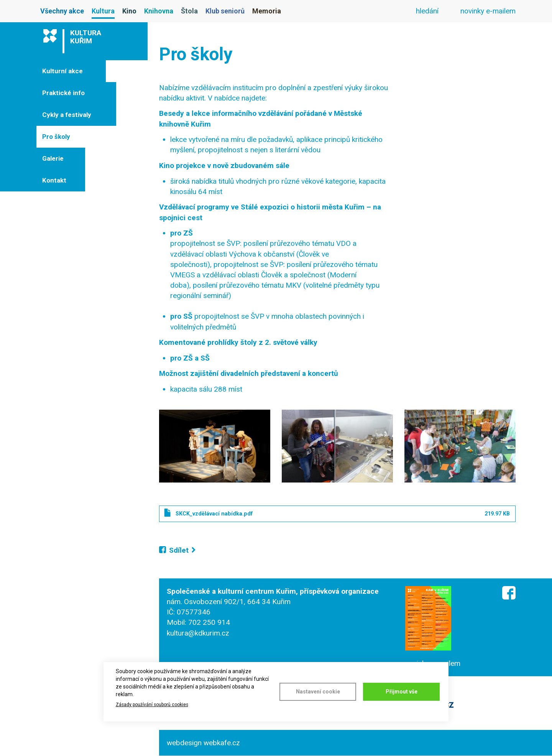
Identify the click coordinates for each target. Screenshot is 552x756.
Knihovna (159, 11)
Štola (189, 11)
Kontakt (54, 180)
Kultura (103, 11)
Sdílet (179, 550)
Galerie (53, 158)
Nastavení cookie (318, 692)
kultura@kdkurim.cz (198, 633)
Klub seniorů (225, 11)
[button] (215, 446)
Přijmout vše (402, 692)
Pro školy (56, 137)
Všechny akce (62, 11)
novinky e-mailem (488, 11)
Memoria (267, 11)
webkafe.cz (222, 743)
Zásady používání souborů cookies (152, 705)
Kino (129, 11)
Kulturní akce (62, 71)
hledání (427, 11)
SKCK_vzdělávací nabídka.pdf (214, 514)
